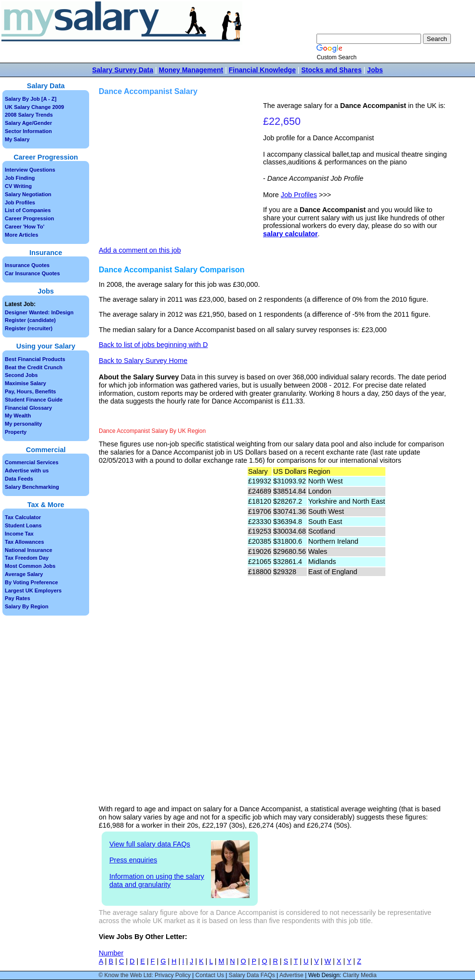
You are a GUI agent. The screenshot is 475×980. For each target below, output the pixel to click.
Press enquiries (133, 860)
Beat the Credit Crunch (34, 367)
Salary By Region (26, 606)
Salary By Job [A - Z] (31, 99)
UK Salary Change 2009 (34, 107)
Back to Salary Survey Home (143, 361)
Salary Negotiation (28, 194)
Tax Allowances (24, 542)
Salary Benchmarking (32, 487)
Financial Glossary (28, 408)
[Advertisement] (182, 169)
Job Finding (20, 178)
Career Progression (29, 218)
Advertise (291, 975)
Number (111, 953)
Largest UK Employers (33, 591)
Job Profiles (299, 195)
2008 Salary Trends (29, 115)
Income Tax (19, 534)
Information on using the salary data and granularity (157, 880)
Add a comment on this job (140, 250)
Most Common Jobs (30, 566)
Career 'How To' (25, 227)
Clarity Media (360, 975)
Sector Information (28, 131)
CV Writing (18, 186)
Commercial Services (32, 462)
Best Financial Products (35, 359)
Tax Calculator (23, 517)
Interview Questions (30, 170)
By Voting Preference (31, 582)
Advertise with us (27, 470)
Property (16, 432)
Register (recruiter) (29, 328)
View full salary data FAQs (150, 844)
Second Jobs (21, 375)
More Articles (21, 235)
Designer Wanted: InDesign (39, 312)
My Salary (17, 139)
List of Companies (28, 210)
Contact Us (210, 975)
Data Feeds (19, 479)
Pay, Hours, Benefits (30, 391)
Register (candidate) (30, 320)
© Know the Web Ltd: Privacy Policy (144, 975)
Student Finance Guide (34, 400)
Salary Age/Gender (28, 123)
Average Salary (24, 574)
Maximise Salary (26, 383)
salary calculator (290, 234)
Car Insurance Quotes (32, 273)
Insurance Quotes (27, 265)
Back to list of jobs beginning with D (153, 345)
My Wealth (18, 416)
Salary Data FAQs (252, 975)
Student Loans (23, 525)
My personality (23, 424)
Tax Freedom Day (27, 558)
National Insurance (28, 550)
